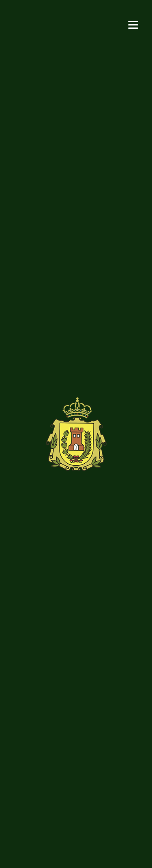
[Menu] (133, 24)
